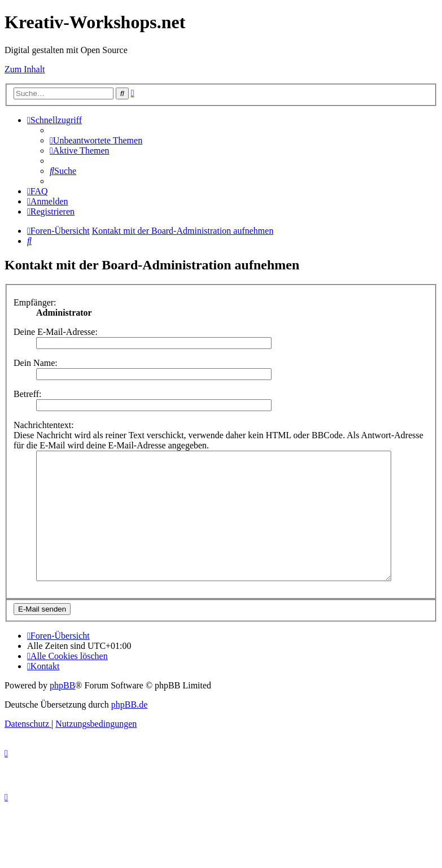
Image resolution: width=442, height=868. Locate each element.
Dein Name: (36, 363)
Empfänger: (35, 302)
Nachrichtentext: (44, 425)
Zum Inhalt (25, 69)
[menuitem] (96, 140)
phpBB (62, 711)
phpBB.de (129, 730)
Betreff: (27, 394)
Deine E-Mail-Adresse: (56, 332)
